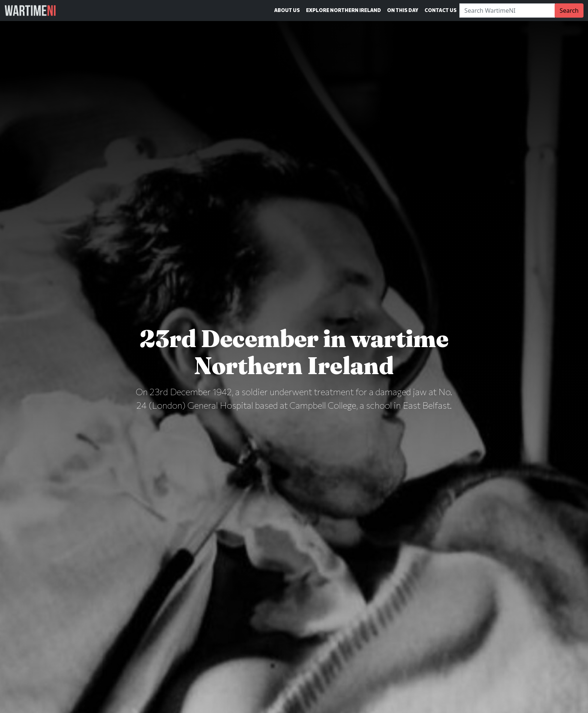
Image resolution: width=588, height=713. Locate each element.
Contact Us (441, 10)
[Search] (507, 11)
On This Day (403, 10)
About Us (287, 10)
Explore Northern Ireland (343, 10)
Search (569, 11)
